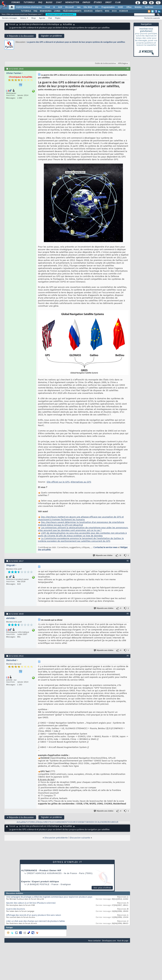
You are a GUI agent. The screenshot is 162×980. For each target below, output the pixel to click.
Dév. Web (88, 7)
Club (118, 3)
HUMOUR (123, 11)
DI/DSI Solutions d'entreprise (29, 7)
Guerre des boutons (16, 909)
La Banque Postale (38, 884)
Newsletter (72, 3)
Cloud (47, 7)
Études (98, 3)
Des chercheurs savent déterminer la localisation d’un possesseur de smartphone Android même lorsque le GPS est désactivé (81, 524)
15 (120, 555)
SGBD (120, 7)
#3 (128, 614)
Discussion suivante (80, 838)
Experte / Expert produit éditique (40, 882)
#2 (128, 561)
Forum (12, 25)
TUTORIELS (26, 11)
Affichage (122, 63)
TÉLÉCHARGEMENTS (72, 11)
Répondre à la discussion (20, 36)
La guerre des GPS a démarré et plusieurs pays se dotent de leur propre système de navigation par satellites (76, 42)
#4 (128, 656)
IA (54, 7)
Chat (59, 3)
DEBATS (83, 822)
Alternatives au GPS (81, 482)
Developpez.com (109, 941)
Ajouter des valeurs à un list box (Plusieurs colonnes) (31, 903)
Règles (58, 18)
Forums (15, 3)
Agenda (42, 18)
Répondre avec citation (103, 555)
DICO (114, 11)
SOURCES (88, 11)
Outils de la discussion (105, 63)
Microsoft (69, 7)
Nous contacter (94, 941)
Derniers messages (10, 18)
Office (129, 7)
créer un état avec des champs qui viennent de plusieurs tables (36, 921)
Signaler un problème (51, 36)
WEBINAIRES (46, 11)
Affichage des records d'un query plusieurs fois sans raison (34, 915)
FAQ (40, 3)
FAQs (39, 822)
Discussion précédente (56, 838)
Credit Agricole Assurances (44, 873)
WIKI (107, 11)
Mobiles (138, 7)
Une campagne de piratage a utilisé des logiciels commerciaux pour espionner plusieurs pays (49, 897)
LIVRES (57, 11)
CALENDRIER (103, 822)
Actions (23, 18)
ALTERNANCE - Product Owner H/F (41, 870)
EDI (97, 7)
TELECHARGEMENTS (59, 822)
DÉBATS (99, 11)
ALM (60, 7)
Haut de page (123, 941)
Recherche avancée (152, 18)
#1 (128, 69)
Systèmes (149, 7)
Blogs (49, 3)
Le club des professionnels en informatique (39, 25)
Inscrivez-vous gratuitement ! (61, 14)
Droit (108, 3)
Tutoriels (29, 3)
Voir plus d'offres (102, 888)
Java (79, 7)
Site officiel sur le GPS (58, 482)
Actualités (67, 25)
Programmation (108, 7)
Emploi (86, 3)
